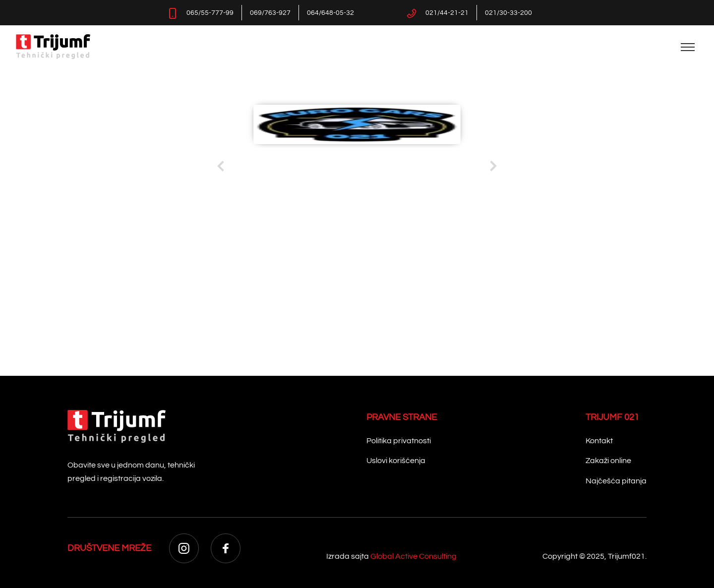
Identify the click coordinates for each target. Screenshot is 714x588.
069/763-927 (270, 13)
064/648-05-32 (330, 13)
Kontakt (599, 441)
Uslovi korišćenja (396, 461)
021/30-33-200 (508, 13)
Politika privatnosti (399, 441)
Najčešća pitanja (616, 481)
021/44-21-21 (447, 13)
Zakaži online (608, 461)
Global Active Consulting (414, 556)
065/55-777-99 (210, 13)
